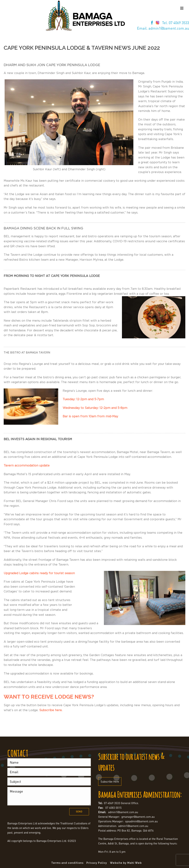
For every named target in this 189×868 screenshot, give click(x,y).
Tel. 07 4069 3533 (176, 23)
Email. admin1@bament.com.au (163, 28)
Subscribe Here (110, 781)
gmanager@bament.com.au (138, 817)
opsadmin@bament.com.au (141, 821)
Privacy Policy (97, 863)
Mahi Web (134, 863)
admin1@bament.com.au (123, 812)
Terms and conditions (67, 863)
